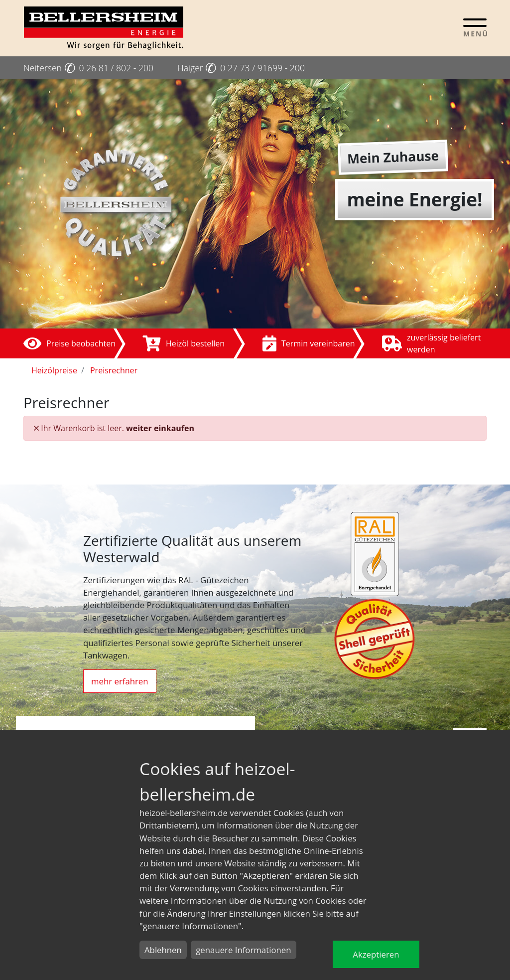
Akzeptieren (376, 954)
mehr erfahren (120, 681)
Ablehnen (163, 950)
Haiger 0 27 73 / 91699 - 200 (241, 68)
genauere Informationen (243, 950)
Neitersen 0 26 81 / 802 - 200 (88, 68)
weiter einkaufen (160, 428)
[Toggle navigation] (475, 27)
